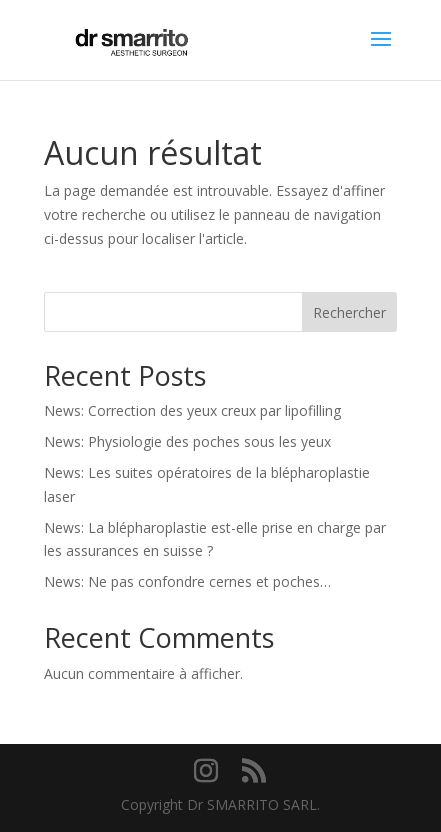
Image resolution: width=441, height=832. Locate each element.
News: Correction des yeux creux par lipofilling (192, 410)
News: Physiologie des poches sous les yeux (187, 441)
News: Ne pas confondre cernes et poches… (187, 581)
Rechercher (349, 312)
